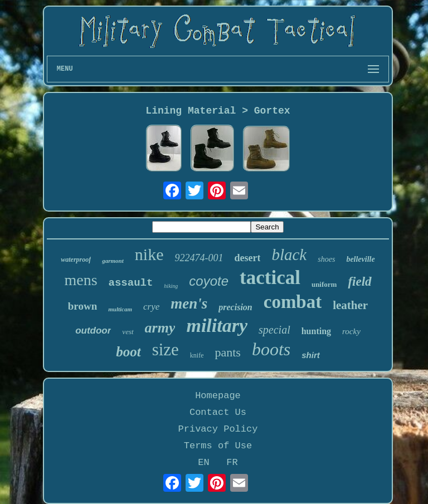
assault (131, 283)
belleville (360, 259)
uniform (324, 284)
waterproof (76, 260)
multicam (120, 309)
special (274, 330)
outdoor (93, 331)
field (359, 282)
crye (151, 307)
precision (235, 307)
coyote (209, 281)
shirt (311, 355)
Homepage (218, 396)
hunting (316, 331)
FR (232, 463)
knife (197, 355)
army (160, 328)
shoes (326, 259)
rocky (351, 331)
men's (189, 304)
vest (128, 332)
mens (81, 280)
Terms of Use (218, 446)
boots (271, 349)
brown (82, 306)
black (289, 255)
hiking (171, 286)
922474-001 (199, 258)
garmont (113, 261)
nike (149, 254)
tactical (270, 278)
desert (247, 258)
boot (128, 352)
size (166, 349)
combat (293, 302)
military (217, 326)
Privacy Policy (218, 429)
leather (350, 305)
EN (203, 463)
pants (227, 352)
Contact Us (218, 412)
